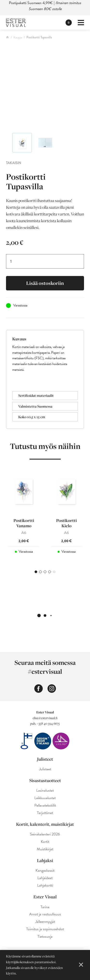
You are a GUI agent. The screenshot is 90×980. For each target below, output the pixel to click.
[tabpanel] (24, 512)
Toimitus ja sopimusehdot (45, 929)
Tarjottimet (45, 813)
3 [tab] (45, 572)
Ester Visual (45, 897)
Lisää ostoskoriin (45, 283)
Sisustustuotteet (45, 780)
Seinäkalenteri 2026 (45, 834)
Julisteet (45, 759)
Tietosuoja (45, 937)
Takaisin (14, 163)
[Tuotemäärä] (45, 261)
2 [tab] (40, 572)
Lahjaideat (45, 878)
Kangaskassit (45, 871)
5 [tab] (54, 572)
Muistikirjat (45, 849)
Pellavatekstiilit (45, 805)
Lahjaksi (45, 860)
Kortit (45, 842)
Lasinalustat (45, 791)
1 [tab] (36, 572)
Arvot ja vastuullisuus (45, 914)
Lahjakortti (45, 885)
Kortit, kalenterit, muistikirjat (45, 824)
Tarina (45, 907)
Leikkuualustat (45, 798)
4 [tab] (50, 572)
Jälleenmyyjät (45, 922)
